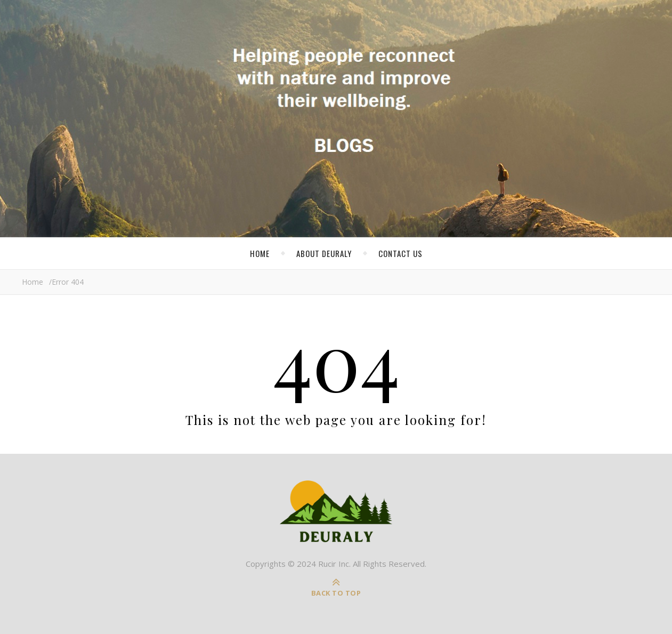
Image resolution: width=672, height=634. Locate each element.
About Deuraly (324, 253)
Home (260, 253)
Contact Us (400, 253)
